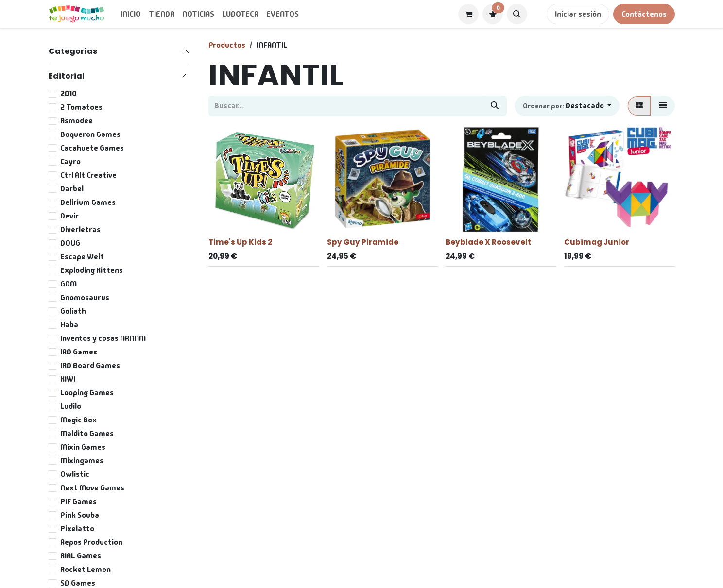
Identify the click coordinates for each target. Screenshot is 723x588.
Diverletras (80, 229)
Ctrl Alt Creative (88, 175)
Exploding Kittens (92, 270)
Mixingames (82, 461)
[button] (517, 14)
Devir (69, 216)
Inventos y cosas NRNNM (103, 338)
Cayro (70, 161)
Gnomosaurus (85, 297)
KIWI (68, 379)
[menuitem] (131, 14)
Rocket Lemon (86, 569)
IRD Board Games (90, 365)
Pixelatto (77, 529)
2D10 (69, 93)
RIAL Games (81, 556)
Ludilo (71, 406)
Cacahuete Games (92, 148)
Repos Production (91, 542)
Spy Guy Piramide (363, 242)
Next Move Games (92, 488)
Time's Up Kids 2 (240, 242)
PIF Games (78, 501)
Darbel (72, 189)
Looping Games (87, 393)
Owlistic (75, 474)
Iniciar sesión (578, 14)
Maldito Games (87, 433)
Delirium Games (88, 202)
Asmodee (77, 121)
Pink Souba (80, 515)
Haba (69, 325)
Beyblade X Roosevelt (488, 242)
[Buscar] (495, 106)
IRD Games (79, 352)
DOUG (70, 243)
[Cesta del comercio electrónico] (468, 14)
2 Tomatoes (81, 107)
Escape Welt (82, 257)
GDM (69, 284)
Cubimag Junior (597, 242)
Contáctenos (644, 14)
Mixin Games (83, 447)
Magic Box (78, 420)
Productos (227, 45)
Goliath (73, 311)
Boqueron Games (90, 134)
